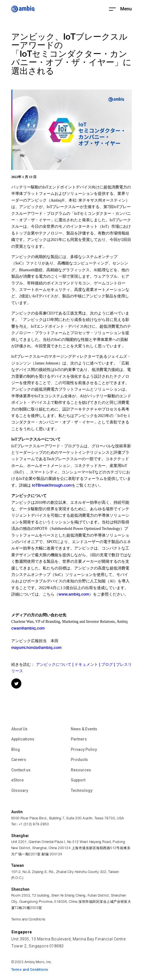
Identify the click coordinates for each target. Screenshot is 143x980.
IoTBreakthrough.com (52, 486)
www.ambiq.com (74, 595)
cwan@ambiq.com (28, 629)
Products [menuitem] (79, 760)
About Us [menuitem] (19, 729)
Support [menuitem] (78, 780)
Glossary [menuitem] (20, 790)
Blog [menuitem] (16, 749)
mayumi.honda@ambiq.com (36, 648)
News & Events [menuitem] (84, 729)
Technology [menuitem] (82, 790)
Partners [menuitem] (79, 739)
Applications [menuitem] (23, 739)
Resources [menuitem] (81, 770)
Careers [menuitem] (19, 760)
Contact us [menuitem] (21, 770)
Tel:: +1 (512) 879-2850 (30, 824)
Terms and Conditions (28, 920)
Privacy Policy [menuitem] (84, 749)
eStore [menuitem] (17, 780)
